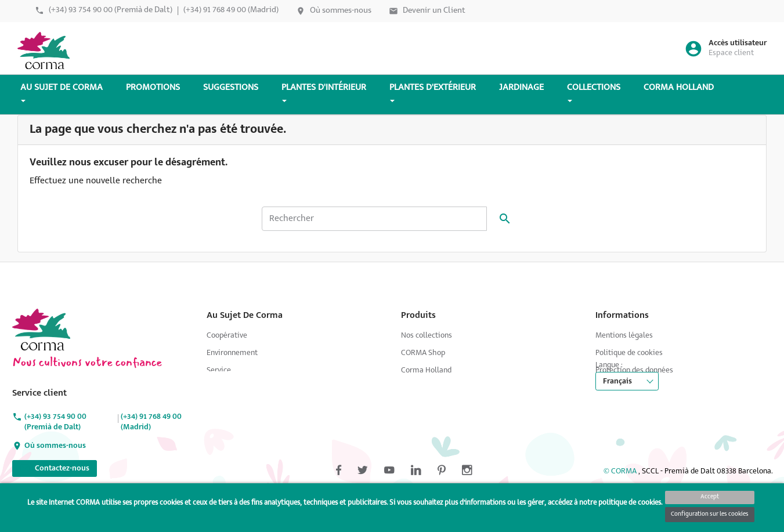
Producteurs (227, 388)
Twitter (61, 283)
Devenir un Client (434, 11)
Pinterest (126, 283)
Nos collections (427, 336)
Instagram (158, 283)
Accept (710, 497)
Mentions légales (624, 336)
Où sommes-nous (341, 11)
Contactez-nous (55, 467)
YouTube (93, 283)
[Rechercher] (374, 219)
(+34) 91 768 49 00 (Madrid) (231, 10)
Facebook (28, 283)
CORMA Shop (423, 353)
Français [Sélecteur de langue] (617, 404)
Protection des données (634, 370)
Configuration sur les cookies (710, 514)
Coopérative (227, 336)
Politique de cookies (629, 353)
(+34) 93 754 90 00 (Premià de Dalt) (111, 10)
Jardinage (223, 405)
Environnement (232, 353)
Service (219, 370)
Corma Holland (426, 370)
